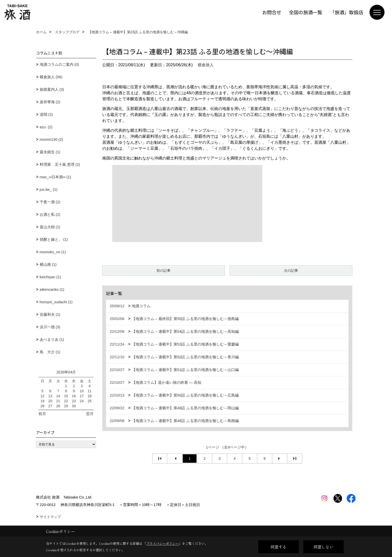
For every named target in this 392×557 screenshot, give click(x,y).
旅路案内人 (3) (52, 89)
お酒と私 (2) (50, 214)
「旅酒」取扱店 (347, 12)
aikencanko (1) (52, 289)
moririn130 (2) (51, 139)
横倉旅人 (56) (51, 77)
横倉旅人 (206, 65)
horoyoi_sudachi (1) (56, 302)
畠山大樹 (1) (50, 227)
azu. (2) (46, 127)
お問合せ (272, 12)
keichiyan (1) (50, 277)
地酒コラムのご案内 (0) (59, 64)
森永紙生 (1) (50, 152)
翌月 (90, 414)
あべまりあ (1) (52, 339)
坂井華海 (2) (50, 102)
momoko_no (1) (53, 252)
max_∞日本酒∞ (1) (55, 177)
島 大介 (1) (50, 352)
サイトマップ (50, 517)
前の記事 (163, 270)
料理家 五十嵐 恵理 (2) (60, 164)
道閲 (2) (46, 114)
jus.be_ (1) (49, 189)
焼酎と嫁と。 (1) (54, 239)
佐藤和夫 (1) (50, 314)
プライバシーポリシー (162, 543)
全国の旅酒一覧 (306, 12)
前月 (42, 414)
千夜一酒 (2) (50, 202)
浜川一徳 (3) (50, 327)
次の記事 (291, 270)
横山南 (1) (48, 264)
